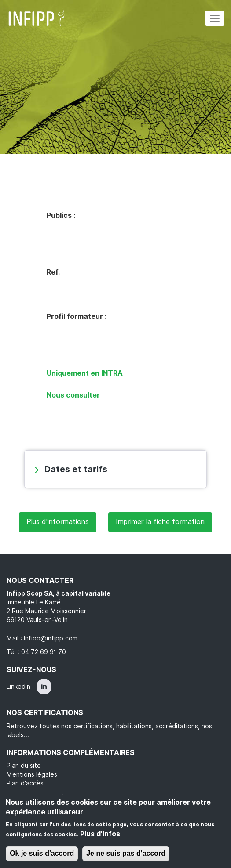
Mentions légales (32, 774)
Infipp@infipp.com (51, 638)
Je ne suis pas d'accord (126, 853)
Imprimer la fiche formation (160, 522)
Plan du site (24, 766)
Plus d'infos (100, 834)
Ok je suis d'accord (42, 853)
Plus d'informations (58, 522)
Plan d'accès (25, 783)
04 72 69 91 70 (44, 652)
